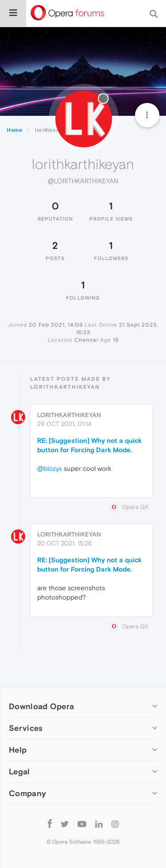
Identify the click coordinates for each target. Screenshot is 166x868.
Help (18, 750)
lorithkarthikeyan (69, 415)
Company (27, 793)
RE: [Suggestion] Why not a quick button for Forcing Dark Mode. (89, 445)
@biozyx (50, 468)
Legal (19, 771)
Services (26, 728)
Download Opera (41, 706)
